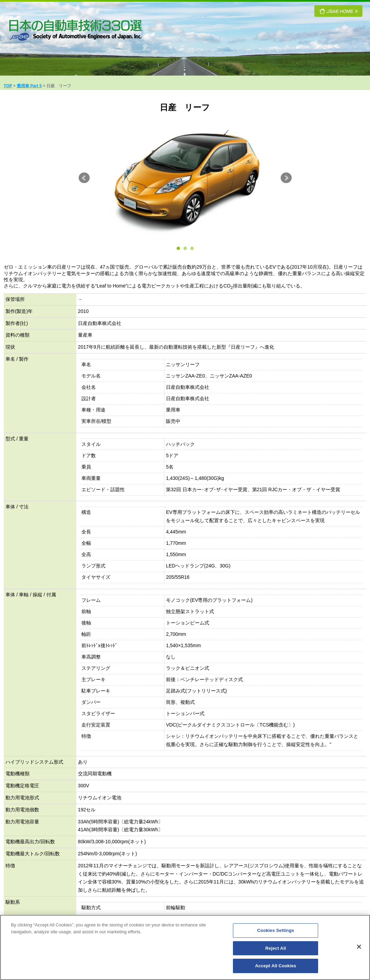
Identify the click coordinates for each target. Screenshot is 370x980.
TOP (8, 86)
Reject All (276, 949)
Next (286, 178)
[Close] (359, 948)
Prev (84, 178)
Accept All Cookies (276, 967)
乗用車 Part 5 (29, 86)
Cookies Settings (276, 931)
